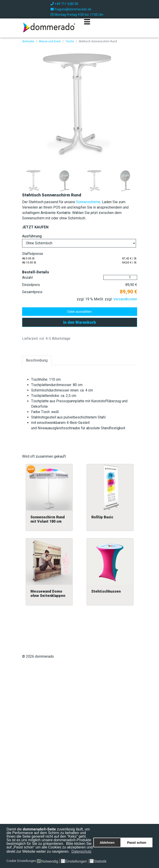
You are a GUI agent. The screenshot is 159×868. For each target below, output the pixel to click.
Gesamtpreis (32, 292)
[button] (7, 856)
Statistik (100, 861)
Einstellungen (76, 861)
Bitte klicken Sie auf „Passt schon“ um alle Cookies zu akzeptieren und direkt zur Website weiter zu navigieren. (50, 848)
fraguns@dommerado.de (73, 9)
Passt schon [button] (137, 843)
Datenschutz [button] (82, 851)
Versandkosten (125, 299)
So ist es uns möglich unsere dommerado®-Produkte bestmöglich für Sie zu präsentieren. (49, 842)
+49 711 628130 (66, 4)
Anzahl (27, 278)
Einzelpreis (31, 285)
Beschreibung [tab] (37, 360)
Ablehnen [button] (107, 843)
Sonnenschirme (88, 202)
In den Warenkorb (79, 322)
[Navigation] (87, 27)
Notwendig (50, 861)
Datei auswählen (79, 312)
